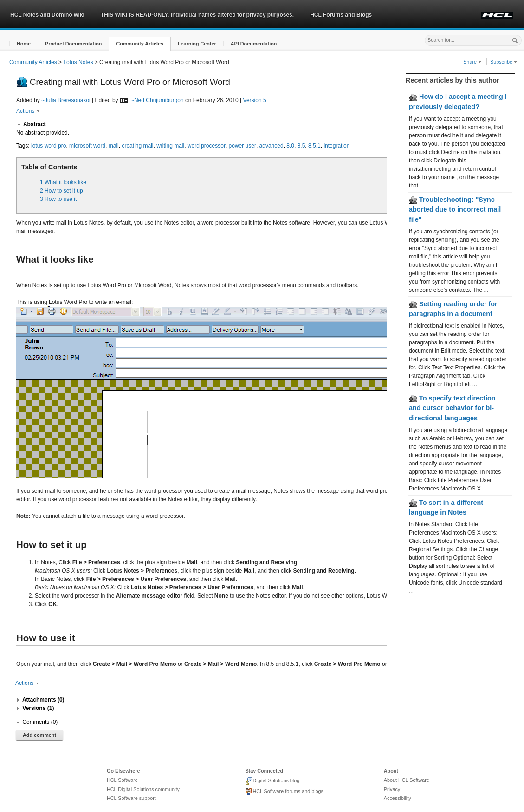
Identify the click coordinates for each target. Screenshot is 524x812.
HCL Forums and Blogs (341, 15)
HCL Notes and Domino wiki (47, 15)
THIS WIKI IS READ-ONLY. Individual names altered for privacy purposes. (197, 15)
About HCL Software (407, 780)
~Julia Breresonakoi (66, 100)
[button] (24, 44)
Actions (28, 111)
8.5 (301, 146)
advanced (272, 146)
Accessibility (398, 798)
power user (243, 146)
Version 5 (255, 100)
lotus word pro (49, 146)
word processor (207, 146)
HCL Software (122, 780)
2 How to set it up (61, 191)
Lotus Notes (78, 62)
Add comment (39, 735)
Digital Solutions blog (272, 781)
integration (336, 146)
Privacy (392, 789)
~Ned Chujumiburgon (157, 100)
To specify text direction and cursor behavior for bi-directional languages (452, 408)
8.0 (290, 146)
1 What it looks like (63, 182)
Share (472, 62)
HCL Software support (131, 798)
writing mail (170, 146)
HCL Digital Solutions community (143, 789)
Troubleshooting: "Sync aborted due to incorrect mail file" (455, 209)
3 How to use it (58, 199)
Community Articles (33, 62)
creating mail (137, 146)
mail (114, 146)
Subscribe (504, 62)
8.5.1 (314, 146)
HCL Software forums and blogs (284, 792)
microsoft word (87, 146)
